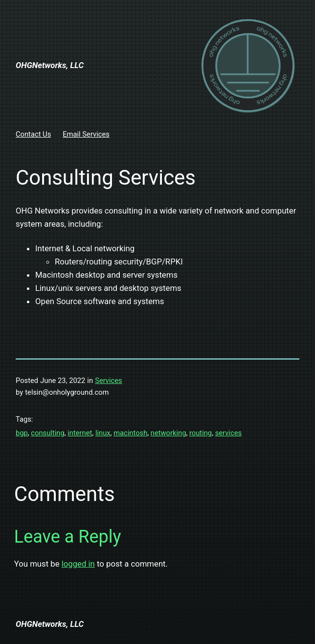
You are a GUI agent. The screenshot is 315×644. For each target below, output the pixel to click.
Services (108, 381)
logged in (78, 564)
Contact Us (33, 134)
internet (80, 433)
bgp (22, 433)
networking (169, 433)
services (228, 433)
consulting (47, 433)
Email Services (86, 134)
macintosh (130, 433)
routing (201, 433)
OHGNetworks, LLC (50, 65)
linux (103, 433)
